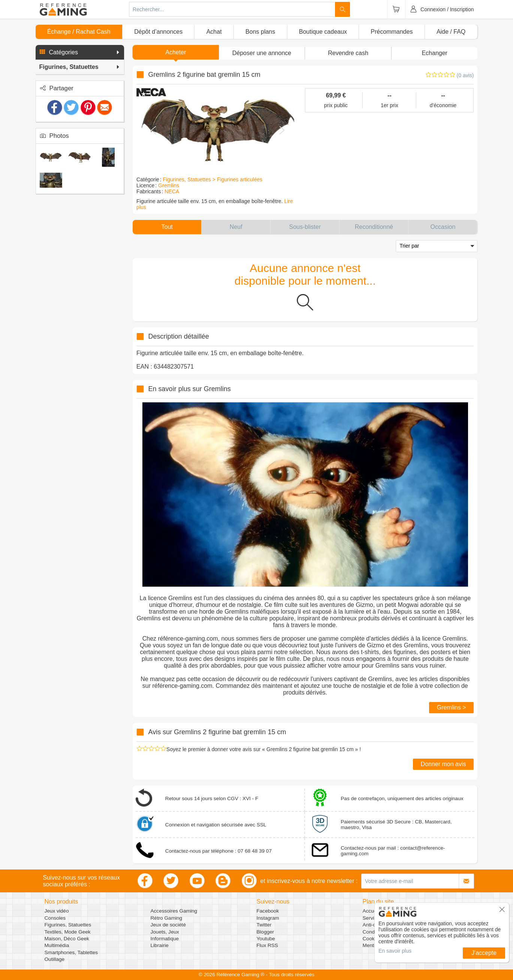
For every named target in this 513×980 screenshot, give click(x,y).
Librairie (160, 945)
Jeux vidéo (57, 911)
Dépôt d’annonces (158, 32)
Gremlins (169, 185)
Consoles (55, 918)
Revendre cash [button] (348, 53)
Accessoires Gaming (174, 911)
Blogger (265, 932)
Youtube (266, 939)
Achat (214, 32)
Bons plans (260, 32)
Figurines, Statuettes (68, 925)
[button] (80, 52)
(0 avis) (465, 75)
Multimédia (57, 945)
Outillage (55, 959)
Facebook (268, 911)
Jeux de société (168, 925)
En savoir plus (395, 951)
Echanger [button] (434, 53)
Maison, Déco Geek (67, 939)
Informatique (165, 939)
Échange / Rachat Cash (79, 32)
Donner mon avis (443, 764)
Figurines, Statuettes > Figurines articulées (213, 179)
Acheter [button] (176, 52)
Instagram (268, 918)
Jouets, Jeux (165, 932)
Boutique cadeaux (323, 32)
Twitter (264, 925)
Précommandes (392, 32)
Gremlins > (452, 707)
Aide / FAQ (451, 32)
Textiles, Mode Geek (68, 932)
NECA (172, 191)
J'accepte (484, 953)
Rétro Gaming (167, 918)
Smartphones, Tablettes (71, 952)
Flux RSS (267, 945)
